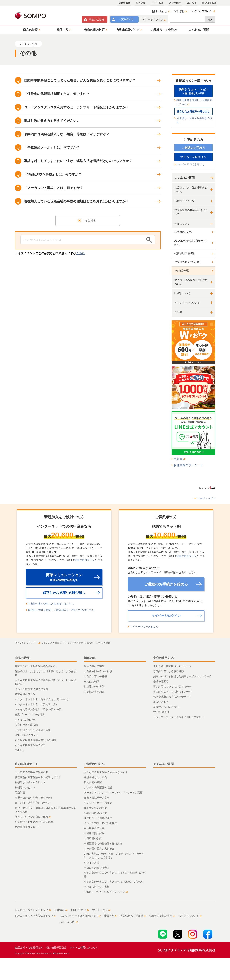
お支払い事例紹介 (94, 692)
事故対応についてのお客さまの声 (172, 687)
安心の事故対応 (163, 658)
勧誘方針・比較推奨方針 (29, 947)
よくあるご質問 (184, 178)
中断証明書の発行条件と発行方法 (103, 843)
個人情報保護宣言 (56, 947)
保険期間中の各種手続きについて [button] (191, 212)
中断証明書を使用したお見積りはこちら (194, 102)
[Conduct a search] (82, 240)
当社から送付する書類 (97, 887)
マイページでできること (190, 164)
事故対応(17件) (183, 232)
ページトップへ (206, 498)
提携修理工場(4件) (185, 253)
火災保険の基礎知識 (133, 916)
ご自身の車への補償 (95, 676)
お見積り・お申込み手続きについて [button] (191, 189)
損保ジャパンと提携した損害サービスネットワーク (182, 676)
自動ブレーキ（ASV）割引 (30, 715)
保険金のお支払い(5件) (187, 262)
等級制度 (20, 793)
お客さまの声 (68, 922)
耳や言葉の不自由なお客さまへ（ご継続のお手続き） (115, 882)
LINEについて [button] (182, 293)
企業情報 (180, 11)
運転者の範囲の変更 (95, 808)
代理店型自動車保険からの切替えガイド (38, 777)
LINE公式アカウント (27, 735)
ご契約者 (126, 19)
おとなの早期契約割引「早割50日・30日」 (39, 709)
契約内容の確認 (93, 782)
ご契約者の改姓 (93, 838)
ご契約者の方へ (94, 764)
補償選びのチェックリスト (30, 782)
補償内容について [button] (185, 201)
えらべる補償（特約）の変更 (101, 823)
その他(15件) (182, 271)
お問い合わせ (161, 11)
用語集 (180, 459)
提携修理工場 (161, 681)
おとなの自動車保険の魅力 (30, 745)
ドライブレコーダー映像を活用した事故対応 (179, 717)
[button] (31, 30)
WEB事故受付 (161, 712)
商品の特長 (22, 658)
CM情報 (19, 750)
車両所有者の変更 (94, 828)
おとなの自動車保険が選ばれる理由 (35, 740)
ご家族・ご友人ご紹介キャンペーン (106, 892)
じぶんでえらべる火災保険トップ (36, 916)
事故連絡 (97, 19)
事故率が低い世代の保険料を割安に (35, 666)
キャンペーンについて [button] (187, 303)
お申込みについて (190, 916)
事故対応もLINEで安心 (166, 707)
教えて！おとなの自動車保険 (33, 817)
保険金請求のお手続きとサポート (172, 697)
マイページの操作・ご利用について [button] (191, 282)
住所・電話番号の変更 (97, 798)
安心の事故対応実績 (26, 725)
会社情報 (61, 910)
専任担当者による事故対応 (168, 671)
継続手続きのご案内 (95, 777)
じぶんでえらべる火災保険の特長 (80, 916)
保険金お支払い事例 (162, 916)
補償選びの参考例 (94, 687)
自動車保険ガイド (27, 764)
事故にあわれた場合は (97, 868)
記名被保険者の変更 (95, 813)
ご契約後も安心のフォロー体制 (33, 730)
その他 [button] (178, 312)
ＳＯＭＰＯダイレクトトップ (33, 910)
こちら (80, 253)
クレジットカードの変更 (98, 803)
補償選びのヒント (25, 787)
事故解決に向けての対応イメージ (172, 692)
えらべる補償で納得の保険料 (32, 689)
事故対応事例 (161, 702)
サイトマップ (101, 910)
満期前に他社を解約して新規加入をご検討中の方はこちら (61, 610)
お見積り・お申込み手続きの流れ (194, 120)
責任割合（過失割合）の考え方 (33, 803)
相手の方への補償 (94, 666)
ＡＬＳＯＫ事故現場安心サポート (172, 666)
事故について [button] (182, 224)
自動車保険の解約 (94, 833)
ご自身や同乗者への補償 (98, 671)
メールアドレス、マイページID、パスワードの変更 (113, 793)
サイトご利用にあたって (84, 947)
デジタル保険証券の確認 (98, 787)
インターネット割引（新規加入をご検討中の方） (43, 699)
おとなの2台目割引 (26, 720)
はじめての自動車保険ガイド (32, 772)
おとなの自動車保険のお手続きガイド (106, 772)
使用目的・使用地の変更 (98, 818)
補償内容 (90, 658)
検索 (210, 20)
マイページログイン (153, 19)
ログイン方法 (92, 863)
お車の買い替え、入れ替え (99, 849)
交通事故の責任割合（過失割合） (34, 798)
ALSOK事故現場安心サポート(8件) (191, 243)
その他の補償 (92, 681)
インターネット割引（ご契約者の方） (37, 704)
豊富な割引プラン (84, 560)
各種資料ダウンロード (188, 465)
